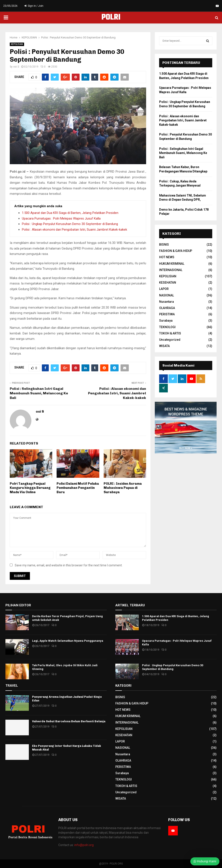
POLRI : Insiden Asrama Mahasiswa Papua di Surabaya (123, 488)
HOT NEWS (167, 257)
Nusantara (166, 302)
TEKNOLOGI (167, 327)
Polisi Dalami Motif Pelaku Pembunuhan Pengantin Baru (78, 488)
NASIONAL (166, 295)
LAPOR (164, 289)
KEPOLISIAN (17, 44)
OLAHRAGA (167, 308)
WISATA (164, 346)
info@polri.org (84, 845)
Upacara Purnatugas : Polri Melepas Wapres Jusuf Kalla (61, 218)
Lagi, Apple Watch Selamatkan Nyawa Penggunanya (68, 641)
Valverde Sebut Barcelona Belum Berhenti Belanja (69, 721)
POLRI (111, 18)
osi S (16, 67)
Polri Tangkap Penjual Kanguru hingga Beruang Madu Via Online (30, 488)
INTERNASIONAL (171, 270)
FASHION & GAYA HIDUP (176, 251)
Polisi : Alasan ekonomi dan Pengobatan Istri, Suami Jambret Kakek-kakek (74, 230)
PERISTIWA (167, 314)
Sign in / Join (34, 6)
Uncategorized (170, 340)
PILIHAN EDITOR (18, 605)
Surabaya (166, 321)
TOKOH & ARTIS (170, 333)
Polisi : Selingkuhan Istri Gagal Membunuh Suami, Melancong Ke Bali (39, 393)
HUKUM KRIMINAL (172, 264)
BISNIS (164, 245)
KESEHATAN (168, 283)
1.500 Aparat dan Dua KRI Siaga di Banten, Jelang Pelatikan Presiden (70, 213)
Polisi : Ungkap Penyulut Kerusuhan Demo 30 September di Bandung (70, 224)
